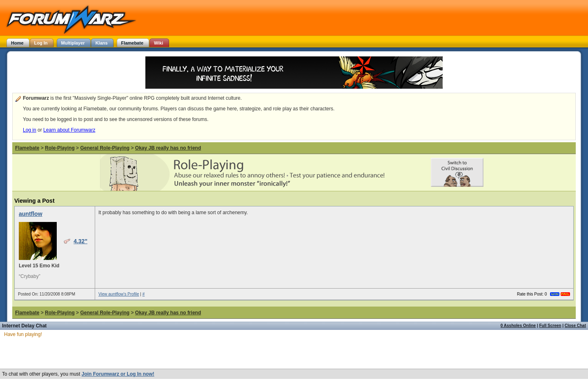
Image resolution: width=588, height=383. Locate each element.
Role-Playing (60, 148)
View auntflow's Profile (119, 294)
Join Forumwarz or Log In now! (118, 374)
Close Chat (575, 326)
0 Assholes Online (518, 326)
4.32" (80, 241)
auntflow (31, 214)
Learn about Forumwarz (69, 130)
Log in (30, 130)
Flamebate (27, 148)
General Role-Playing (105, 148)
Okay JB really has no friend (168, 148)
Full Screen (550, 326)
